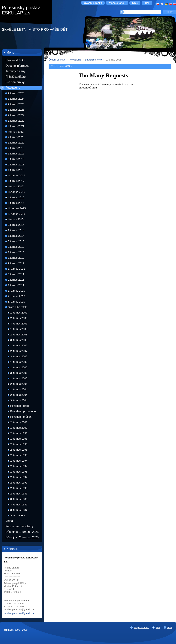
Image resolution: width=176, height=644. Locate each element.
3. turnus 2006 (19, 373)
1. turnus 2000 (19, 428)
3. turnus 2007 (19, 356)
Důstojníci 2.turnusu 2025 (22, 537)
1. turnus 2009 (19, 313)
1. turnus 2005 (19, 378)
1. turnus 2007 (19, 345)
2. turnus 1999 (19, 433)
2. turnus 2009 (19, 318)
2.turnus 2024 (16, 93)
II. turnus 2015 (16, 214)
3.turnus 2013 (16, 241)
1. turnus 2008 (19, 329)
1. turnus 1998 (19, 439)
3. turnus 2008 (19, 340)
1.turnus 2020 (16, 143)
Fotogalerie (13, 88)
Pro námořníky (15, 82)
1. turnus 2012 (16, 269)
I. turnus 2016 (16, 203)
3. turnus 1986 (19, 499)
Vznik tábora (18, 515)
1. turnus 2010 (16, 291)
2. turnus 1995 (19, 455)
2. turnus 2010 (16, 296)
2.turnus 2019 (16, 148)
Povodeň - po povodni (23, 411)
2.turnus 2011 (16, 280)
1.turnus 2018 (16, 170)
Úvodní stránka (15, 60)
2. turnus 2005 (19, 384)
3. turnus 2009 (19, 324)
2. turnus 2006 (19, 367)
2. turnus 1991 (19, 483)
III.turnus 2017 (16, 175)
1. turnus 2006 (19, 362)
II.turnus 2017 (16, 181)
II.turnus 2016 (16, 197)
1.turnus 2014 (16, 236)
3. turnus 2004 (19, 400)
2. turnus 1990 (19, 488)
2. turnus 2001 (19, 422)
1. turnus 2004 (19, 389)
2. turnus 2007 (19, 351)
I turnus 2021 (16, 132)
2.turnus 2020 (16, 137)
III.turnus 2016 (16, 192)
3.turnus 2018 (16, 159)
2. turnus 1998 (19, 444)
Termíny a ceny (15, 71)
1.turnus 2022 (16, 121)
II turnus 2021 (16, 126)
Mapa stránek (141, 627)
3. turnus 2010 (16, 302)
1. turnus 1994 (19, 461)
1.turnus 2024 (16, 99)
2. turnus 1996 (19, 450)
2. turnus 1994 (19, 466)
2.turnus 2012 (16, 263)
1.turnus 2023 (16, 110)
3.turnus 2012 (16, 258)
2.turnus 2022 (16, 115)
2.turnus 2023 (16, 104)
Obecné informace (17, 66)
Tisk (158, 627)
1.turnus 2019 (16, 154)
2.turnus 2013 (16, 247)
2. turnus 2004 (19, 395)
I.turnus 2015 (16, 219)
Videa (9, 521)
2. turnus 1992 (19, 477)
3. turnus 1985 (19, 505)
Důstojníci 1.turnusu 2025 (22, 532)
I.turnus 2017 (16, 186)
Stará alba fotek (17, 307)
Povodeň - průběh (21, 417)
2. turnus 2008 (19, 335)
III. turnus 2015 (17, 208)
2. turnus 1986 (19, 494)
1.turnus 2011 (16, 285)
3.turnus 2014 (16, 225)
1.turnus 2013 (16, 252)
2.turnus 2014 (16, 230)
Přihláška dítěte (16, 77)
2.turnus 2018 (16, 165)
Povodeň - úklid (20, 406)
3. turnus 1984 (19, 510)
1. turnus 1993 (19, 472)
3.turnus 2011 (16, 274)
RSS (170, 627)
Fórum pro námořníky (19, 526)
